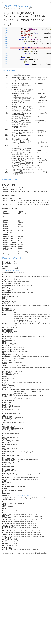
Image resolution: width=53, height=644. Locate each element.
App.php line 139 (33, 168)
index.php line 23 (18, 174)
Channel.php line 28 (19, 125)
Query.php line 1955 (22, 91)
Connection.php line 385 (18, 8)
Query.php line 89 (37, 107)
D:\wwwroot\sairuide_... (32, 172)
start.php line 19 (34, 170)
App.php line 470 (20, 154)
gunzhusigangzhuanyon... (22, 97)
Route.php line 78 (34, 133)
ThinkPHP (6, 553)
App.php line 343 (40, 143)
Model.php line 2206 (19, 119)
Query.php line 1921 (22, 85)
